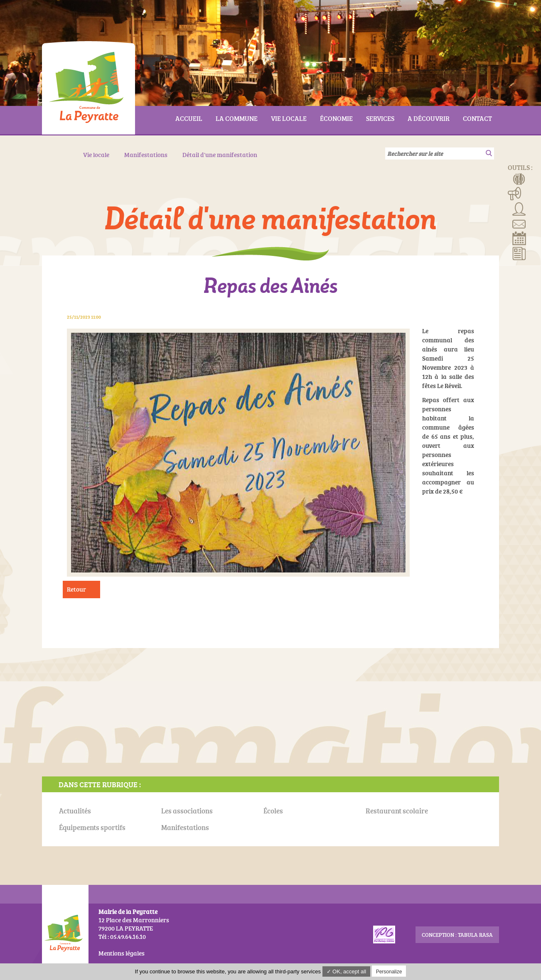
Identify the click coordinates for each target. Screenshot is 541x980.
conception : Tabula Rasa (457, 935)
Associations (519, 208)
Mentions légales (122, 953)
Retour (76, 589)
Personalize (389, 972)
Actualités (519, 253)
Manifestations (515, 193)
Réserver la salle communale (519, 238)
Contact (519, 223)
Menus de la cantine (519, 178)
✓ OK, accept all (347, 971)
